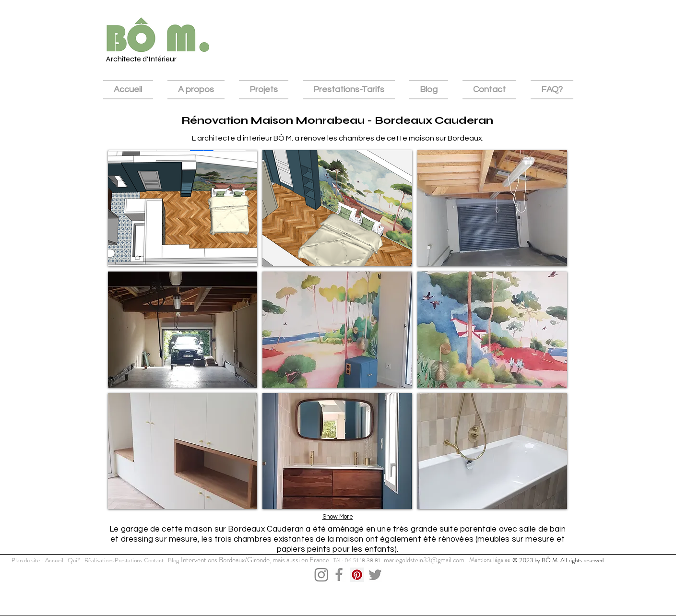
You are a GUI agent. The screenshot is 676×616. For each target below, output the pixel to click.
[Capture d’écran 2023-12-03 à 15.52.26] (339, 575)
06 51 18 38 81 (362, 560)
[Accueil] (54, 560)
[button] (183, 208)
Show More (338, 517)
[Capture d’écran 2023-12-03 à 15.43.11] (321, 575)
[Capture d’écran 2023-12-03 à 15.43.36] (375, 575)
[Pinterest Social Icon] (357, 575)
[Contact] (154, 560)
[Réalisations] (99, 560)
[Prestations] (128, 560)
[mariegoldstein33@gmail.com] (424, 560)
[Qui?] (74, 560)
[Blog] (174, 560)
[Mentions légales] (490, 560)
